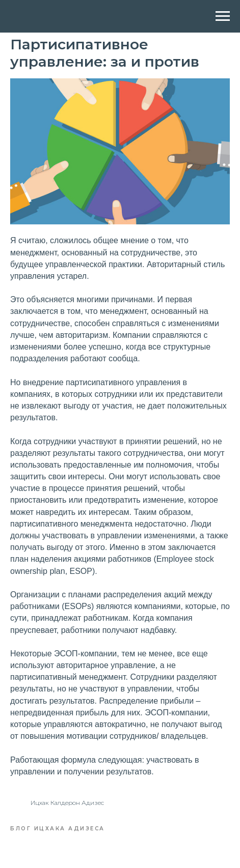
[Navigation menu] (223, 16)
